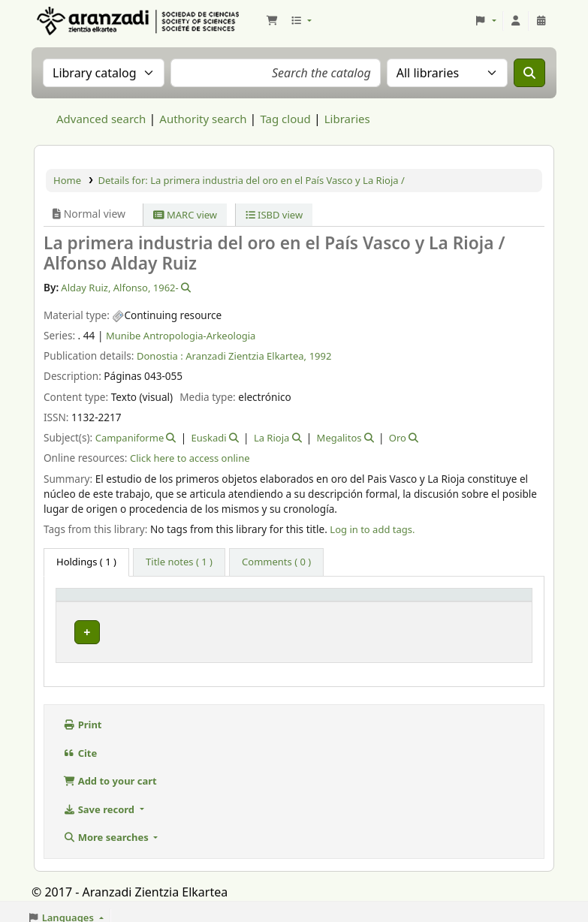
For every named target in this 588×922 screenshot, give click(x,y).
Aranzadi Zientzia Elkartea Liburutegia (72, 21)
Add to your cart (110, 776)
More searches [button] (107, 833)
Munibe (174, 628)
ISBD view (274, 215)
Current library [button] (188, 601)
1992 (321, 356)
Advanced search (101, 119)
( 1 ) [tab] (86, 562)
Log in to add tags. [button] (372, 529)
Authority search (203, 119)
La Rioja (271, 438)
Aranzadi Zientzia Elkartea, (246, 356)
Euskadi (209, 438)
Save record (100, 805)
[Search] (529, 73)
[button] (272, 21)
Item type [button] (87, 601)
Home (67, 180)
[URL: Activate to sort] (409, 601)
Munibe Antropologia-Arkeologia (181, 336)
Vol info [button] (286, 601)
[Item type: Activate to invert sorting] (100, 601)
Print (83, 720)
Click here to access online (190, 458)
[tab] (179, 562)
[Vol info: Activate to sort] (311, 601)
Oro (398, 438)
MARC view (185, 215)
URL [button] (378, 601)
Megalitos (339, 438)
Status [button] (479, 601)
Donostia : (160, 356)
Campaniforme (130, 438)
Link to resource (405, 628)
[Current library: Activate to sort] (202, 601)
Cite (80, 749)
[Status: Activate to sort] (495, 601)
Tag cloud (285, 119)
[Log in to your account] (516, 21)
